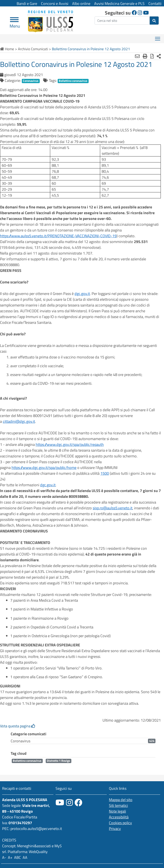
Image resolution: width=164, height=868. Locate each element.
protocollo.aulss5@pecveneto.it (36, 829)
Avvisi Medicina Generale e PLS (119, 4)
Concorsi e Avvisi (55, 4)
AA (25, 857)
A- (4, 857)
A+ (10, 857)
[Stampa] (145, 56)
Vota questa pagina (18, 726)
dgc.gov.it (82, 294)
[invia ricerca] (154, 21)
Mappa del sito (121, 800)
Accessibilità (119, 817)
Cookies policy (120, 823)
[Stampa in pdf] (152, 56)
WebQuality (38, 852)
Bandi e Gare (27, 4)
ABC (18, 857)
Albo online (81, 4)
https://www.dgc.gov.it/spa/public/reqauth (70, 444)
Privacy (115, 829)
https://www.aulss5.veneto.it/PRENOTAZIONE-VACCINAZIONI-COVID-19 (58, 236)
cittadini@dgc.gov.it (19, 421)
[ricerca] (122, 21)
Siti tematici (118, 805)
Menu (15, 24)
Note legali (117, 811)
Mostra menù (158, 37)
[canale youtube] (60, 802)
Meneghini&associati (34, 846)
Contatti (155, 4)
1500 (105, 473)
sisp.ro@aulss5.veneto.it (113, 508)
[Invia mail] (137, 56)
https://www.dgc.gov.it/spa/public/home (44, 468)
